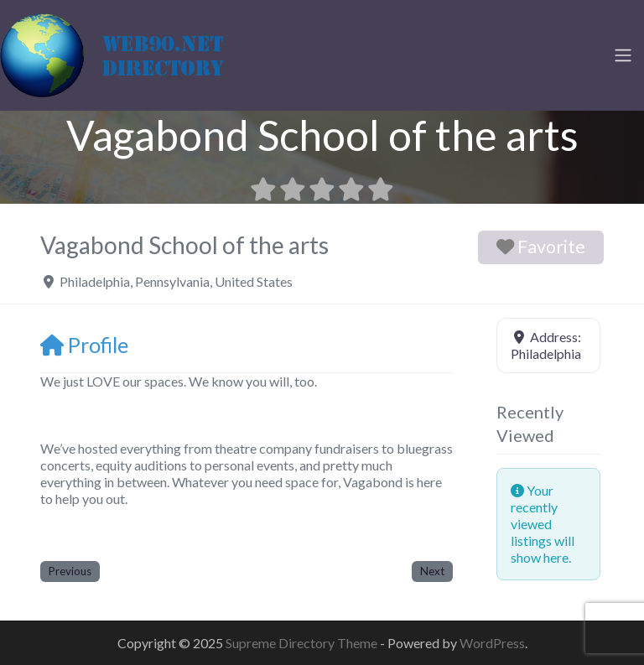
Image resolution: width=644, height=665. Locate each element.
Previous (70, 571)
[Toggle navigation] (623, 55)
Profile (84, 345)
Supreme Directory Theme (303, 643)
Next (432, 571)
